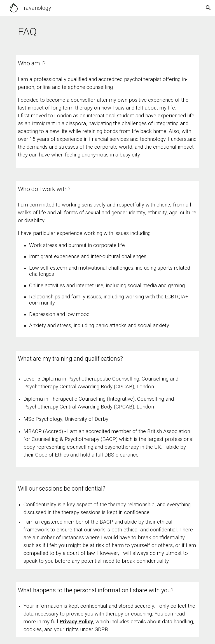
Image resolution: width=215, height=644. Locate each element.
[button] (208, 8)
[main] (107, 32)
